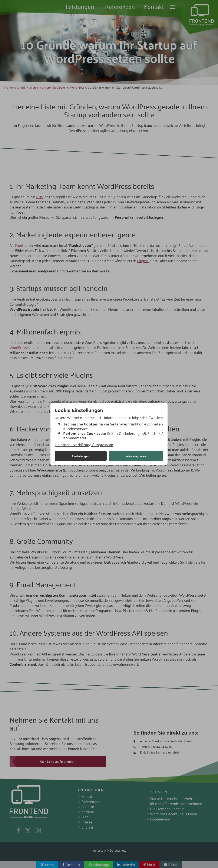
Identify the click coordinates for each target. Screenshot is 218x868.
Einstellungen (81, 456)
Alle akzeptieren (136, 456)
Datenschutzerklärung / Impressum (84, 445)
